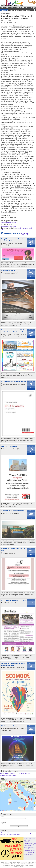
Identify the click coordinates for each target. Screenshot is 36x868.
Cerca (34, 4)
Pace (2, 8)
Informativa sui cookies (9, 865)
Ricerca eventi (8, 814)
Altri (3, 230)
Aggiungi (25, 233)
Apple (31, 228)
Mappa (11, 10)
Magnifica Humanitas (9, 446)
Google (19, 228)
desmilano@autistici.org (9, 226)
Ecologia (32, 8)
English (23, 10)
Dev (5, 831)
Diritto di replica (20, 865)
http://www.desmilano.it (9, 222)
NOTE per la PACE (8, 270)
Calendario (4, 10)
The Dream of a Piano (9, 726)
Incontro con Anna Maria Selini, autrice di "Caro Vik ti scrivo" (13, 331)
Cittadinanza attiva (22, 8)
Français (29, 10)
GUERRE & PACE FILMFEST (13, 511)
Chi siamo (32, 1)
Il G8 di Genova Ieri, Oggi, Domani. (14, 381)
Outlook (25, 228)
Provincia (3, 822)
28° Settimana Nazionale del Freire (14, 600)
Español (17, 10)
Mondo (13, 8)
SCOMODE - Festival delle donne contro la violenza (13, 664)
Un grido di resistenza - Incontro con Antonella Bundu (13, 240)
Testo (2, 817)
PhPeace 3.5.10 (15, 864)
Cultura (7, 8)
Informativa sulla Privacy (27, 864)
